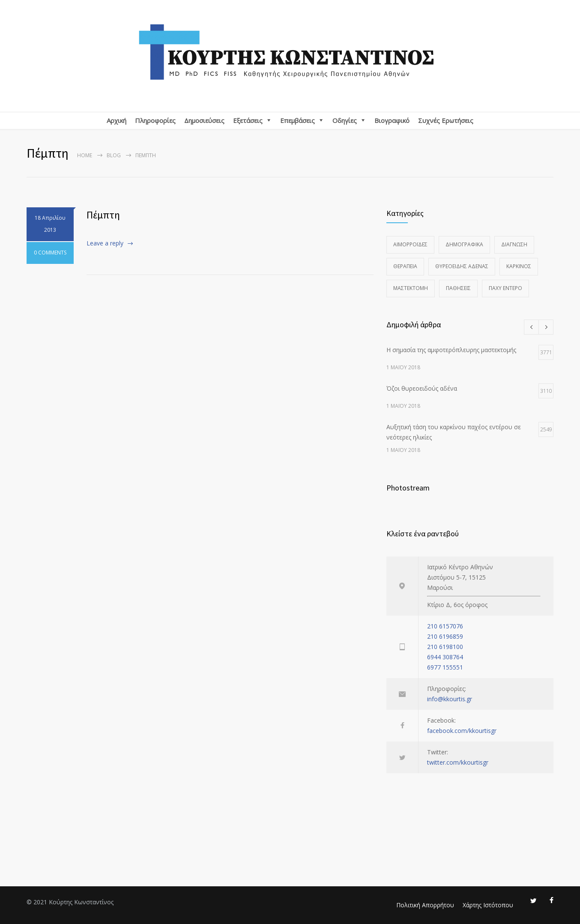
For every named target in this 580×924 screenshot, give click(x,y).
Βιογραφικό (392, 120)
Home (85, 155)
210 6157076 (445, 626)
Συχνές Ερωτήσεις (446, 120)
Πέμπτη (103, 215)
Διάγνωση (514, 244)
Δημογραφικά (464, 244)
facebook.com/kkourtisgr (462, 731)
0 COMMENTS (50, 254)
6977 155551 (445, 667)
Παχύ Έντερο (505, 288)
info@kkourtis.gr (450, 699)
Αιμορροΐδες (410, 244)
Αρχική (117, 120)
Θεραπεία (405, 266)
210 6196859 (445, 636)
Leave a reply (105, 243)
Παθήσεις (458, 288)
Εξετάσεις (248, 120)
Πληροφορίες (155, 120)
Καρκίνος (519, 266)
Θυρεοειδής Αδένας (462, 266)
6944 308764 (445, 657)
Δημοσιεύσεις (204, 120)
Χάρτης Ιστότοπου (488, 905)
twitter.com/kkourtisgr (458, 762)
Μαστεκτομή (411, 288)
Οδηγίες (345, 120)
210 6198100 (445, 647)
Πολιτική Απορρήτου (425, 905)
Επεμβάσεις (297, 120)
